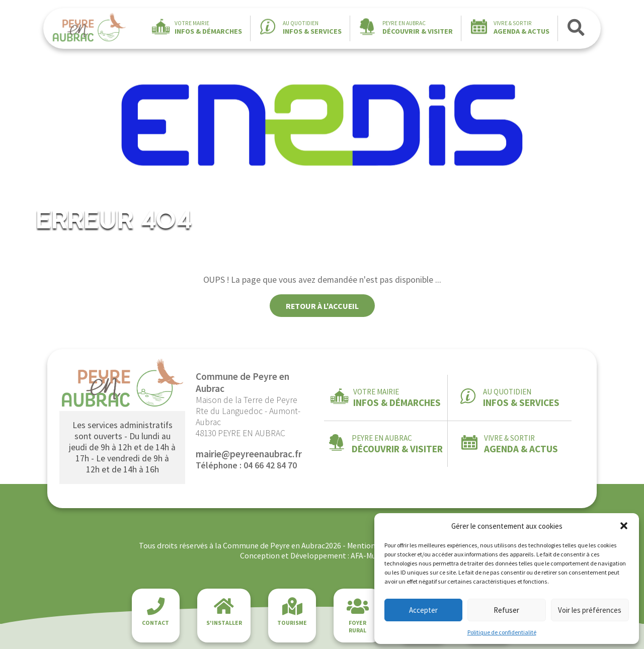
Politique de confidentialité (502, 632)
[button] (624, 526)
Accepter (423, 610)
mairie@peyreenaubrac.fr (249, 454)
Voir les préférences (590, 610)
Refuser (506, 610)
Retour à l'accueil (322, 306)
